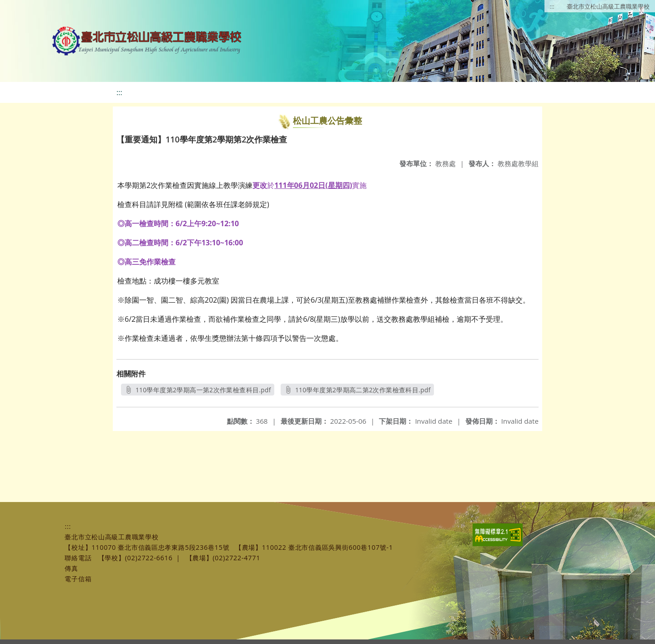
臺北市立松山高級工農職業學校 (608, 6)
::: (552, 6)
